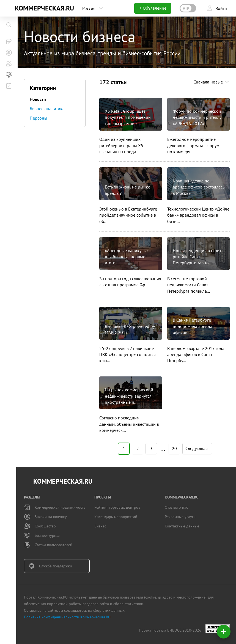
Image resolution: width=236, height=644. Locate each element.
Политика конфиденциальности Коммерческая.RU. (68, 617)
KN (9, 8)
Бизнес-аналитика (47, 109)
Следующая (197, 448)
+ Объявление (153, 8)
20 (174, 448)
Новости (38, 99)
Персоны (39, 118)
